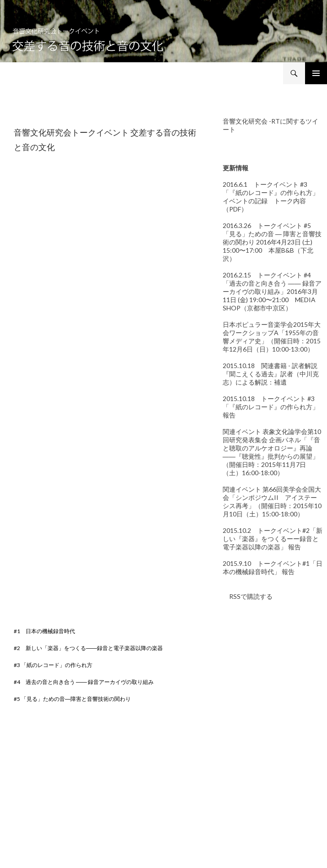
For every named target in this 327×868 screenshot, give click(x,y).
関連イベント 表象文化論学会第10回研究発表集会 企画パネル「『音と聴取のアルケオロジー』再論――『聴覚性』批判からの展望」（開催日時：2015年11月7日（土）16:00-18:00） (272, 452)
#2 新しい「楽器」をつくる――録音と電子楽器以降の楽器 (88, 648)
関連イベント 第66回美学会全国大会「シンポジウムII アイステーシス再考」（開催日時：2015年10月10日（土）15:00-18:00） (272, 502)
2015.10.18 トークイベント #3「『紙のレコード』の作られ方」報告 (271, 407)
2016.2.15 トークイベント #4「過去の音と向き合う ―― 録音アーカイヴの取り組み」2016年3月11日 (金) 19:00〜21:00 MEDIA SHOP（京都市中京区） (272, 291)
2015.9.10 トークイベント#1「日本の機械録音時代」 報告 (273, 567)
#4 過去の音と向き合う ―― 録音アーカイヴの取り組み (84, 682)
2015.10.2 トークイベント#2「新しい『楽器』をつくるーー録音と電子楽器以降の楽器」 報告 (273, 539)
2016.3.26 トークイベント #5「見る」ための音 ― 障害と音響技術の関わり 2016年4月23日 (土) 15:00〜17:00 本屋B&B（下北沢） (272, 242)
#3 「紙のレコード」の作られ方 (53, 665)
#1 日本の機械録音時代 (44, 631)
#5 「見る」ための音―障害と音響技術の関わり (72, 699)
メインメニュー (316, 73)
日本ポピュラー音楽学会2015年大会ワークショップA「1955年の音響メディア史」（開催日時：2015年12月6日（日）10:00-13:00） (272, 337)
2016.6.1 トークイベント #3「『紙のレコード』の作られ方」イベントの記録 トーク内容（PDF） (271, 197)
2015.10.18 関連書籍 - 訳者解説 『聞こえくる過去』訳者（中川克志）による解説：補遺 (271, 374)
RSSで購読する (248, 596)
